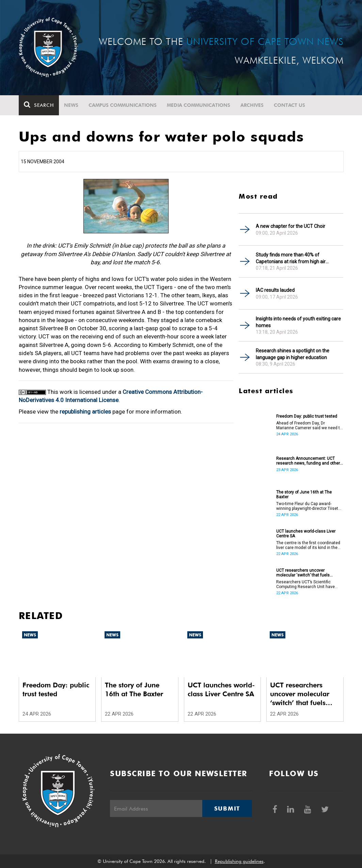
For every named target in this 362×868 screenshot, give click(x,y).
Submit (227, 808)
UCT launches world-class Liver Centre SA (306, 534)
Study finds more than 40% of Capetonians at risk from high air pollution (291, 258)
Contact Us (289, 105)
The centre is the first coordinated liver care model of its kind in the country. (308, 545)
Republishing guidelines (239, 861)
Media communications (199, 105)
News (71, 105)
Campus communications (123, 105)
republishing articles (85, 412)
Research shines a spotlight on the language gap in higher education (293, 354)
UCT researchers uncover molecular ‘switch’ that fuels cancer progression (303, 573)
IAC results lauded (275, 290)
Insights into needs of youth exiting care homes (298, 322)
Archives (252, 105)
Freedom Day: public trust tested (307, 416)
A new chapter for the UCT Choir (290, 226)
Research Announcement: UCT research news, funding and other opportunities (308, 461)
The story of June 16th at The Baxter (304, 495)
